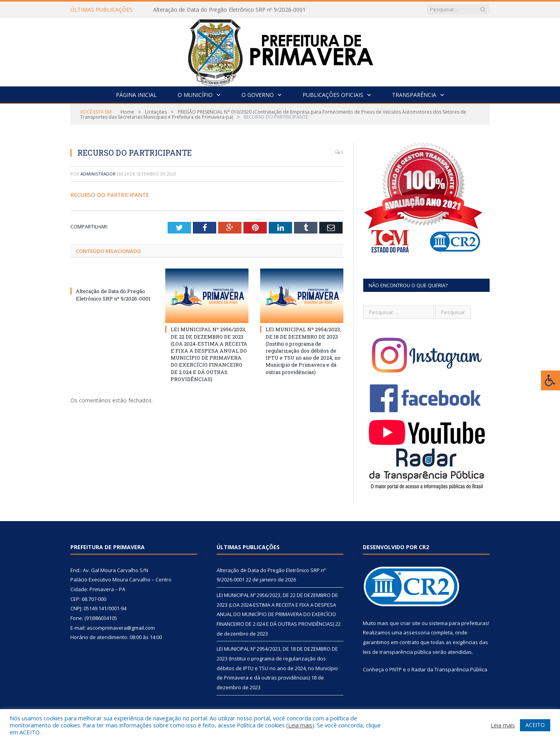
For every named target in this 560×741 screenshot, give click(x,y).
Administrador (98, 174)
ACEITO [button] (535, 725)
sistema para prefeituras (458, 623)
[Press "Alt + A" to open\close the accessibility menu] (550, 380)
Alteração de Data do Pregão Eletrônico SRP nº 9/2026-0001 (229, 10)
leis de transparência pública (397, 652)
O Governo (258, 95)
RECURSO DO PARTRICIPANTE (110, 195)
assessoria (416, 632)
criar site (410, 623)
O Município (195, 95)
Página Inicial (136, 95)
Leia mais (300, 725)
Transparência (414, 95)
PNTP (395, 669)
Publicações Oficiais (333, 95)
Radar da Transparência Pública (449, 669)
